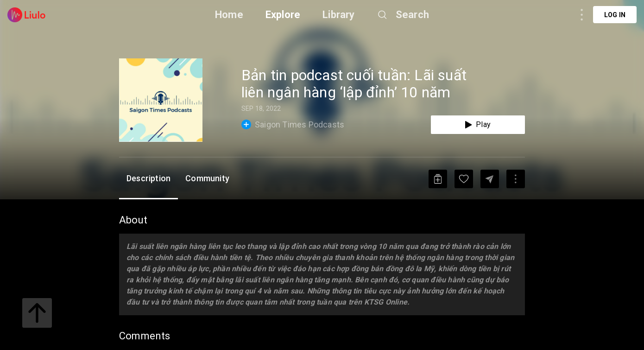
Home (229, 15)
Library (338, 15)
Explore (283, 15)
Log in (615, 15)
